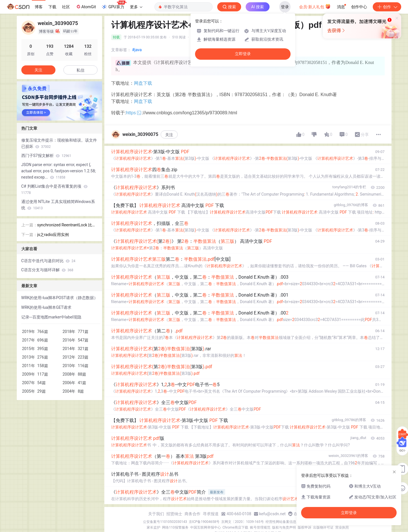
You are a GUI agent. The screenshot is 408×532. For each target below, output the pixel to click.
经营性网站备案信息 (281, 522)
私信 (80, 70)
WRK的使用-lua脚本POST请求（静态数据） (60, 298)
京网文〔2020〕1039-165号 (243, 522)
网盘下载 (143, 83)
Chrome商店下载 (235, 527)
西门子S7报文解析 (46, 156)
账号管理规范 (260, 527)
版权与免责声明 (284, 527)
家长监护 (154, 527)
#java (137, 50)
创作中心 (359, 7)
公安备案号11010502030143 (165, 522)
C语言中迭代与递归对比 (48, 261)
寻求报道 (211, 514)
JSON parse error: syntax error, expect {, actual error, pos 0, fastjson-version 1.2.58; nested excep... (59, 171)
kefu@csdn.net (273, 514)
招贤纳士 (174, 514)
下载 (52, 7)
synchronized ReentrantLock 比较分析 (67, 225)
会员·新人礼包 (315, 6)
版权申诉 (305, 527)
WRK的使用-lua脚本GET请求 (46, 307)
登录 (285, 7)
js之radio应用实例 (53, 235)
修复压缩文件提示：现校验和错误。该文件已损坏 (59, 143)
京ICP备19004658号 (204, 522)
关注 (169, 135)
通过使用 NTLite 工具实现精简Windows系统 (58, 205)
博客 (39, 7)
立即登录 (243, 54)
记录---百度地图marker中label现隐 (51, 317)
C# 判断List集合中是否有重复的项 (54, 189)
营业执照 (342, 527)
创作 (387, 7)
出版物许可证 (323, 527)
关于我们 (156, 514)
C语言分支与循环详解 (47, 270)
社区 (66, 7)
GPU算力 (114, 5)
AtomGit (86, 7)
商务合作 (192, 514)
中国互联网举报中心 (206, 527)
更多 (136, 7)
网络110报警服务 (175, 527)
